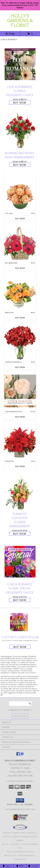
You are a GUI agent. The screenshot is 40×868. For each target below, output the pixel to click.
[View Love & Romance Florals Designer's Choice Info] (20, 64)
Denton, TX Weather (10, 844)
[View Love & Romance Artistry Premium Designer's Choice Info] (20, 391)
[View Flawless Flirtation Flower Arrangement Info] (20, 491)
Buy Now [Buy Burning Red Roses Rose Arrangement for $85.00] (20, 165)
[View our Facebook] (18, 755)
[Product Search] (20, 704)
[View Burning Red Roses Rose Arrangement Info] (20, 131)
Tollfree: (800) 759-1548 (20, 776)
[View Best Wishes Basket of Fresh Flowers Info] (20, 242)
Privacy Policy (10, 855)
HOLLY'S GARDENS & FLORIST (20, 21)
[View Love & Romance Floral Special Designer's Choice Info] (20, 562)
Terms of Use (20, 859)
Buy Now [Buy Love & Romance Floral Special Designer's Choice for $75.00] (20, 600)
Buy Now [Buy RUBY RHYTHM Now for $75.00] (20, 466)
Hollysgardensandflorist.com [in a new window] (20, 809)
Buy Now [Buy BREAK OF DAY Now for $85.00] (20, 318)
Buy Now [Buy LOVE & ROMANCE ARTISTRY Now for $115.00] (20, 417)
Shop (10, 34)
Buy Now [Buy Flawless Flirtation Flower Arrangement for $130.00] (20, 534)
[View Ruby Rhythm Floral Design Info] (20, 440)
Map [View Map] (20, 866)
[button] (20, 800)
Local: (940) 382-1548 (20, 772)
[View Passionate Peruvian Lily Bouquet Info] (20, 341)
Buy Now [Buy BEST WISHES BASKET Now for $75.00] (20, 268)
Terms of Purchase (26, 855)
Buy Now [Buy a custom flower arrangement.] (20, 647)
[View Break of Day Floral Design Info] (20, 292)
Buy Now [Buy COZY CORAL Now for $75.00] (20, 219)
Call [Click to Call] (7, 866)
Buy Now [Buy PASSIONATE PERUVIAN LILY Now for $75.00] (20, 367)
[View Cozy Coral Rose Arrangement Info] (20, 193)
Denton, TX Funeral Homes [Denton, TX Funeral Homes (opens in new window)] (15, 833)
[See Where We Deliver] (20, 716)
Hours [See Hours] (33, 866)
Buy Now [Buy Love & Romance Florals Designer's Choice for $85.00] (20, 103)
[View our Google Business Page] (22, 755)
